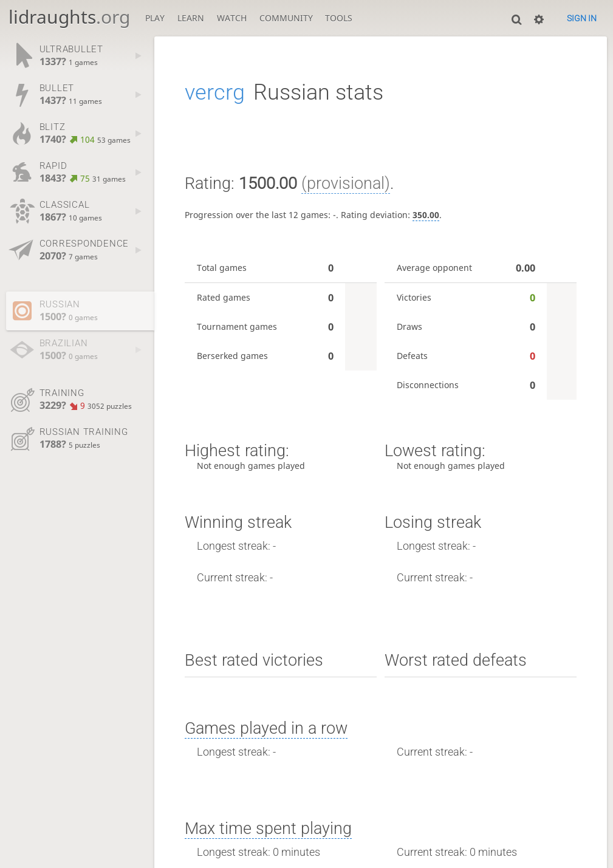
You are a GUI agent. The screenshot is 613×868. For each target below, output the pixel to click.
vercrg (215, 92)
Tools (339, 18)
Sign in (582, 18)
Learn (191, 18)
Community (286, 18)
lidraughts (69, 17)
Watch (232, 18)
